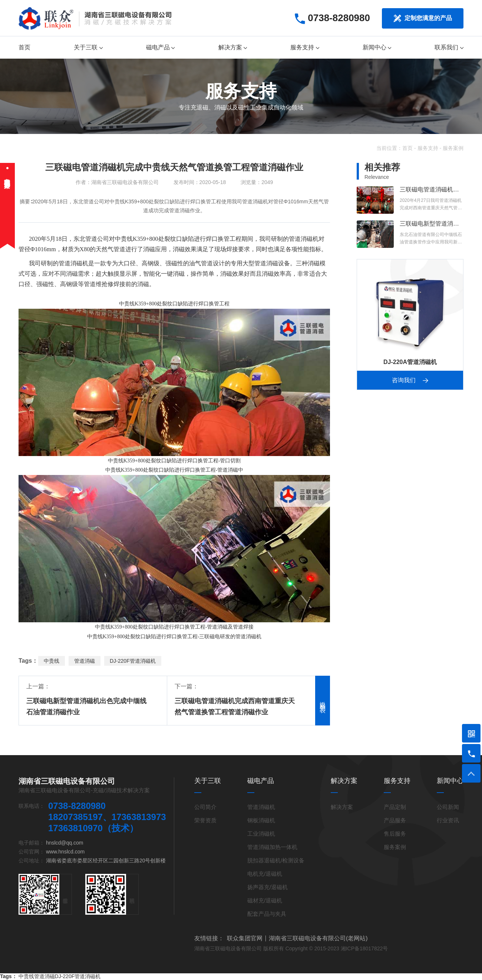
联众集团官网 (245, 938)
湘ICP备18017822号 (364, 948)
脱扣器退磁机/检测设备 (276, 860)
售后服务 (395, 834)
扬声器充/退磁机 (268, 887)
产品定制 (395, 807)
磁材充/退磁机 (265, 900)
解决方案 (233, 47)
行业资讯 (448, 820)
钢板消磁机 (261, 820)
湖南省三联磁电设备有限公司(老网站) (318, 938)
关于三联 (88, 47)
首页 (24, 47)
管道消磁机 (304, 239)
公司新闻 (448, 807)
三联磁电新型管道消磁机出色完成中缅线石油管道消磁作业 (86, 707)
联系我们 (449, 47)
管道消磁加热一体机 (272, 847)
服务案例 (453, 148)
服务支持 (305, 47)
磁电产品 (160, 47)
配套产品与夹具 (267, 914)
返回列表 (323, 701)
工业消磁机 (261, 834)
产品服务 (395, 820)
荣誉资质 (205, 820)
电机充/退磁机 (265, 874)
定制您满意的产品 (423, 18)
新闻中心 (377, 47)
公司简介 (205, 807)
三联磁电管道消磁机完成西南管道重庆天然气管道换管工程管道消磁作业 (235, 707)
